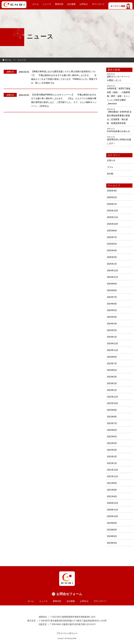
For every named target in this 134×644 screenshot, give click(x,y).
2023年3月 (112, 377)
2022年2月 (112, 457)
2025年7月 (112, 237)
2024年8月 (112, 290)
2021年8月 (112, 490)
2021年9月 (112, 483)
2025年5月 (112, 244)
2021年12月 (112, 470)
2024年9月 (112, 284)
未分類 (110, 174)
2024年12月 (112, 271)
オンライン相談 (120, 6)
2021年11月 (112, 476)
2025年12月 (112, 211)
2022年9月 (112, 410)
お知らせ (111, 160)
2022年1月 (112, 463)
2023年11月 (112, 350)
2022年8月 (112, 417)
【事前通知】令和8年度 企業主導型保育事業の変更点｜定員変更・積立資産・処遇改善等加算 (119, 117)
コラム (110, 167)
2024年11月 (112, 277)
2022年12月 (112, 397)
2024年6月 (112, 304)
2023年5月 (112, 370)
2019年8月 (112, 530)
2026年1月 (112, 204)
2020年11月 (112, 510)
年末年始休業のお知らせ (118, 131)
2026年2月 (112, 197)
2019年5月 (112, 536)
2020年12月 (112, 503)
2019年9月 (112, 523)
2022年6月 (112, 430)
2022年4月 (112, 443)
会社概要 (71, 4)
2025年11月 (112, 217)
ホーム (36, 4)
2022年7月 (112, 423)
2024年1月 (112, 337)
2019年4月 (112, 543)
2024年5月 (112, 310)
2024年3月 (112, 324)
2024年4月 (112, 317)
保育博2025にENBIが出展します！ (119, 141)
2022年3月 (112, 450)
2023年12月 (112, 344)
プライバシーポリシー (67, 633)
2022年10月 (112, 403)
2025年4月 (112, 250)
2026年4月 (112, 191)
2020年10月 (112, 516)
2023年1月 (112, 390)
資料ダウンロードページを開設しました (118, 79)
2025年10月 (112, 224)
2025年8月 (112, 231)
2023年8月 (112, 357)
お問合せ (84, 4)
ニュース (47, 4)
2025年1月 (112, 264)
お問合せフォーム (69, 594)
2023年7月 (112, 364)
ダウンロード (98, 4)
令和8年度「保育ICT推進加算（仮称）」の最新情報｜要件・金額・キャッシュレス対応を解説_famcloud (119, 96)
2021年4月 (112, 496)
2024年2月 (112, 330)
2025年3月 (112, 257)
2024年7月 (112, 297)
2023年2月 (112, 383)
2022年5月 (112, 437)
